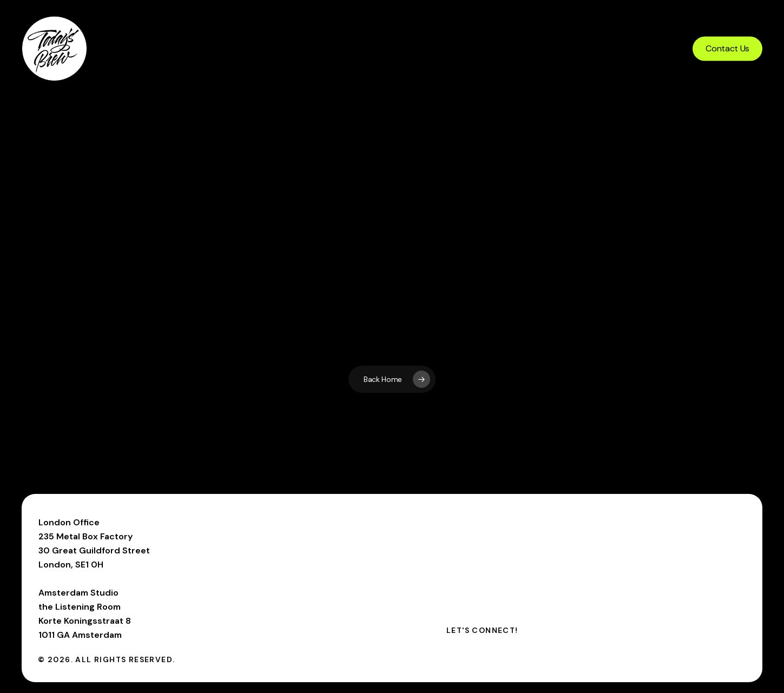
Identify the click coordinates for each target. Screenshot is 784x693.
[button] (482, 630)
